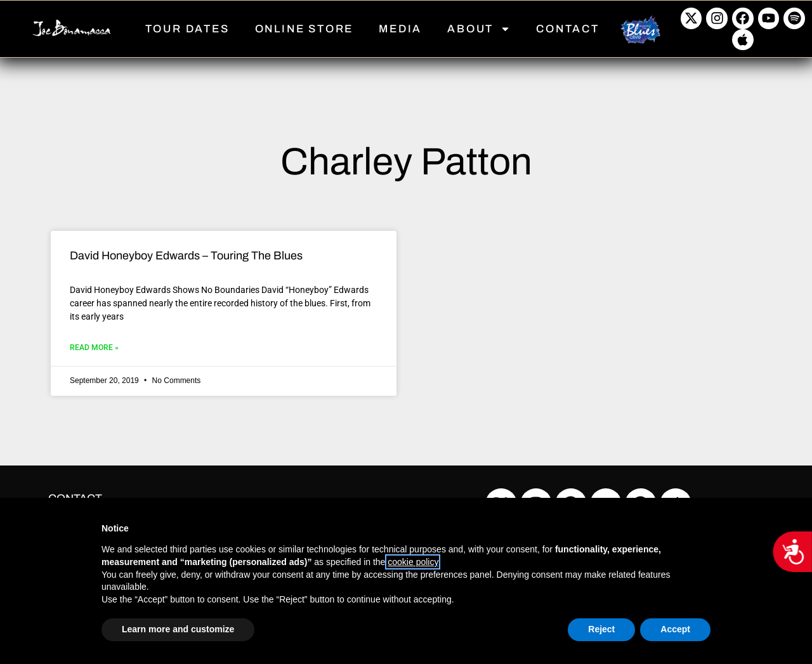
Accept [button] (675, 629)
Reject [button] (601, 629)
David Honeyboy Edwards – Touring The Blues (186, 256)
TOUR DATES (187, 29)
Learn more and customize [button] (178, 629)
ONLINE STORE (304, 29)
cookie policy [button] (413, 562)
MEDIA (400, 29)
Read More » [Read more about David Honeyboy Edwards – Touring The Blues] (94, 348)
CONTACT (568, 29)
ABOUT (479, 29)
